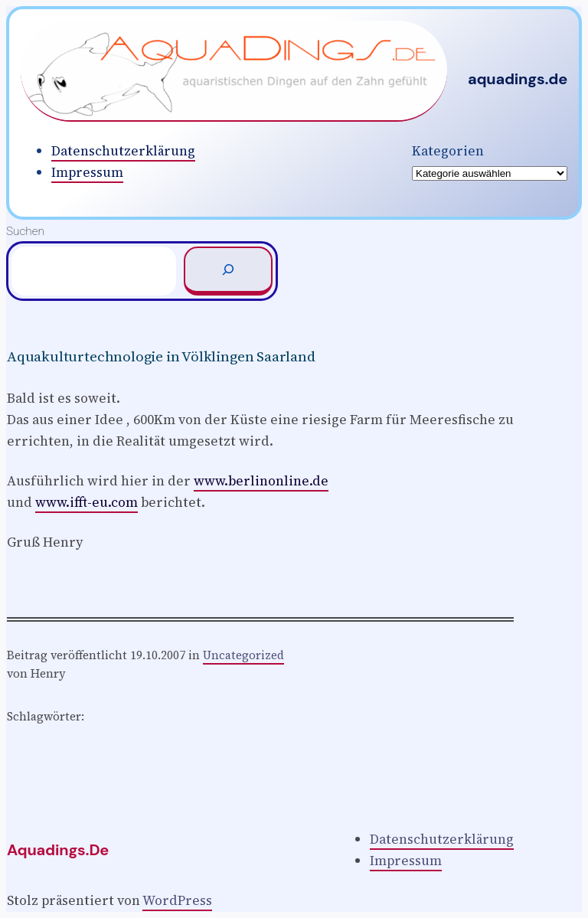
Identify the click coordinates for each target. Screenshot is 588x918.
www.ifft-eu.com (87, 502)
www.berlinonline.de (261, 481)
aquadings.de (518, 79)
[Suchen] (228, 271)
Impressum (87, 172)
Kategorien (448, 151)
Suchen (25, 231)
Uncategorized (243, 655)
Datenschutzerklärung (123, 151)
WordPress (177, 900)
